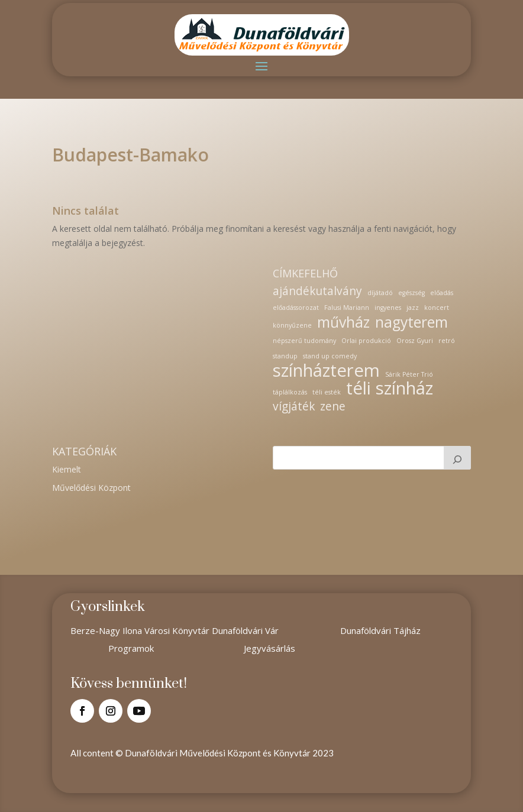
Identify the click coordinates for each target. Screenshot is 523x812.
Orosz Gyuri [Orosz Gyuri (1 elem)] (415, 341)
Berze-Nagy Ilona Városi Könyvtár (141, 630)
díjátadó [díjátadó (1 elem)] (380, 293)
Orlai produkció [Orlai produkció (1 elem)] (366, 341)
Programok (131, 648)
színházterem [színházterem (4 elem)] (326, 371)
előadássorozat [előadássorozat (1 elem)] (296, 308)
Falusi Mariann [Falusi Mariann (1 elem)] (347, 308)
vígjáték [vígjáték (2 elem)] (294, 407)
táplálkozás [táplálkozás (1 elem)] (290, 392)
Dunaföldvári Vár (245, 630)
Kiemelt (67, 469)
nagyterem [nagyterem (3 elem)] (411, 322)
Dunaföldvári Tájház (380, 630)
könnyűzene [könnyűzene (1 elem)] (292, 325)
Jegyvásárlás (269, 648)
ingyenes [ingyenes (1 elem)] (388, 308)
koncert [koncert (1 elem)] (437, 308)
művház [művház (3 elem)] (343, 322)
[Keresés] (457, 458)
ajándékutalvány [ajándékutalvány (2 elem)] (317, 292)
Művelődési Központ (91, 488)
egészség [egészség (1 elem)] (411, 293)
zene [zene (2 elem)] (333, 407)
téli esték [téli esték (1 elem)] (327, 392)
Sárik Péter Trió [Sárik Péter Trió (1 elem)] (409, 374)
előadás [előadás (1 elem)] (442, 293)
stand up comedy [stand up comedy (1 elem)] (330, 356)
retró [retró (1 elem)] (447, 341)
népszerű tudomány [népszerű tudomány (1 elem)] (304, 341)
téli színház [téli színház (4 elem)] (390, 389)
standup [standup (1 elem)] (285, 356)
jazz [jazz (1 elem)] (413, 308)
